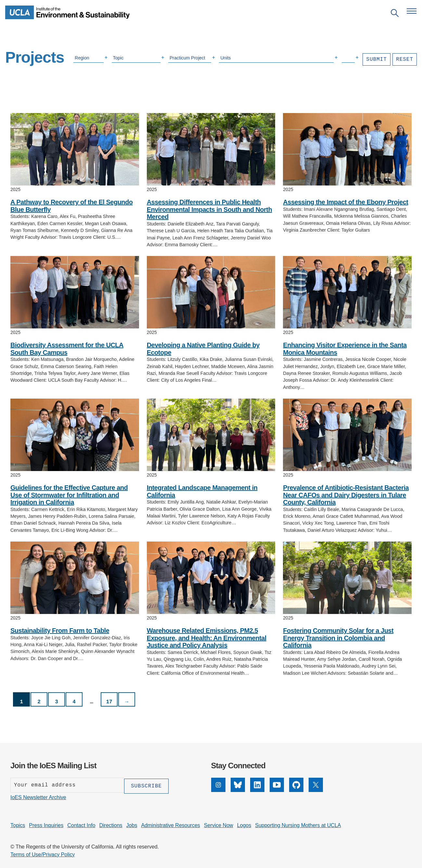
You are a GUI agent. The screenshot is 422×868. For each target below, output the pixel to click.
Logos (244, 824)
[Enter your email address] (67, 785)
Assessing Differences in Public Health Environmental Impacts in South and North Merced (210, 209)
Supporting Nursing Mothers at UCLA (298, 824)
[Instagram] (218, 790)
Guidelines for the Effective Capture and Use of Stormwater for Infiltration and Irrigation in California (69, 495)
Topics (18, 824)
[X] (316, 790)
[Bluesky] (238, 790)
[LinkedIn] (257, 790)
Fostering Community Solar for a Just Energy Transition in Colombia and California (338, 638)
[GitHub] (296, 790)
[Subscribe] (146, 785)
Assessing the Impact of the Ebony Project (345, 202)
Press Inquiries (46, 824)
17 (109, 702)
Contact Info (81, 824)
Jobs (132, 824)
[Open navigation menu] (412, 11)
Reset (405, 59)
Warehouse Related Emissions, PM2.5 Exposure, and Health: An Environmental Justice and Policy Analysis (207, 638)
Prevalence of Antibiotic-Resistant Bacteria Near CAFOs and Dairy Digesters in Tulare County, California (346, 495)
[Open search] (395, 14)
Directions (111, 824)
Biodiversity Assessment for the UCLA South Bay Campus (67, 349)
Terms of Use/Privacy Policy (43, 854)
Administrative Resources (170, 824)
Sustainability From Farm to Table (60, 631)
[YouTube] (277, 790)
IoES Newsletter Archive (38, 796)
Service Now (219, 824)
